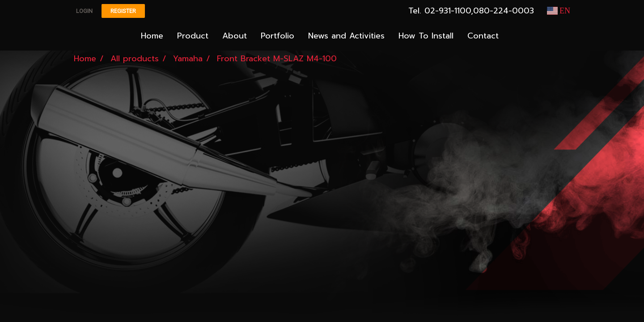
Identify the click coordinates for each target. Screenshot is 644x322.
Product (193, 36)
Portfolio (278, 36)
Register (123, 11)
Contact (483, 36)
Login (84, 11)
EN (559, 11)
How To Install (426, 36)
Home (152, 36)
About (235, 36)
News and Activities (346, 36)
